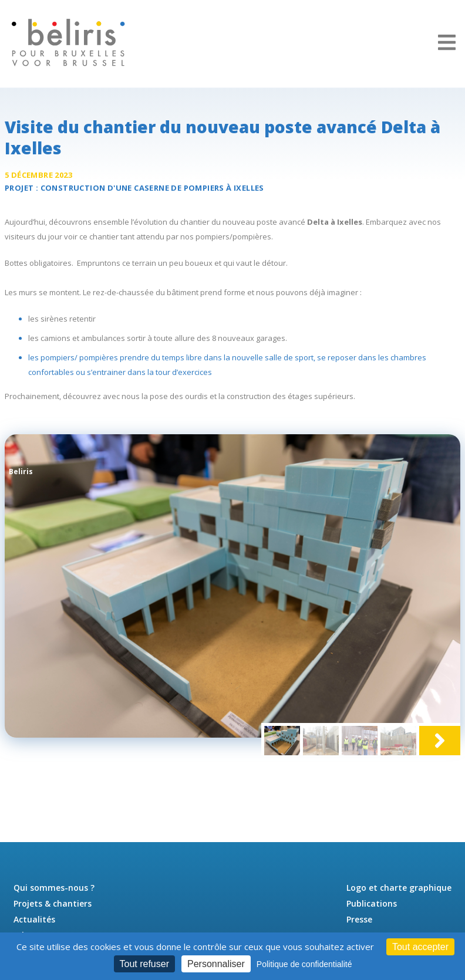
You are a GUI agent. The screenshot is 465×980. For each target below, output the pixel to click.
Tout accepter (420, 947)
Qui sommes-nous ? (54, 888)
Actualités (34, 919)
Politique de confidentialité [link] (304, 964)
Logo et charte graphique (399, 888)
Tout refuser (144, 964)
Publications (372, 903)
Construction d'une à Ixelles (152, 188)
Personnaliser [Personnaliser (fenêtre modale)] (216, 964)
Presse (359, 919)
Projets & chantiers (53, 903)
